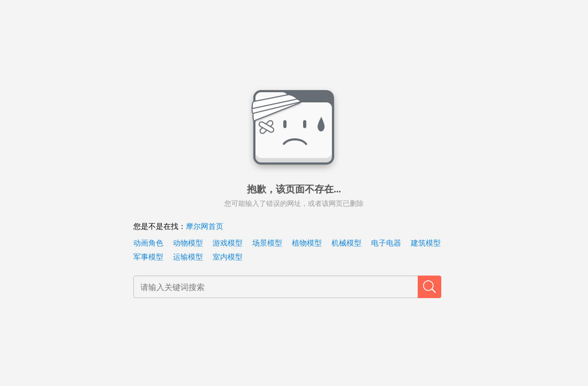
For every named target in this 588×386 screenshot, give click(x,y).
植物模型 (307, 243)
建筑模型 (426, 243)
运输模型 (188, 257)
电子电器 (386, 243)
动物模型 (188, 243)
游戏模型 (228, 243)
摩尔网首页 (205, 227)
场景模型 (267, 243)
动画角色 (148, 243)
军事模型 (148, 257)
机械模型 (346, 243)
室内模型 (228, 257)
